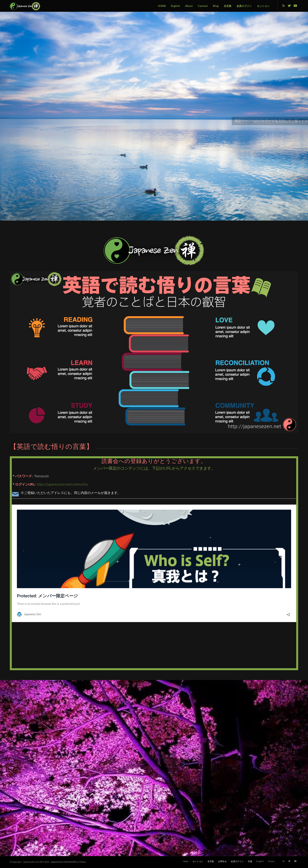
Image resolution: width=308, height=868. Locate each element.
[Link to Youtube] (295, 6)
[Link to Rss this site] (283, 6)
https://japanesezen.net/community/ (62, 484)
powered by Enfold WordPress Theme (68, 862)
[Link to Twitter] (289, 6)
